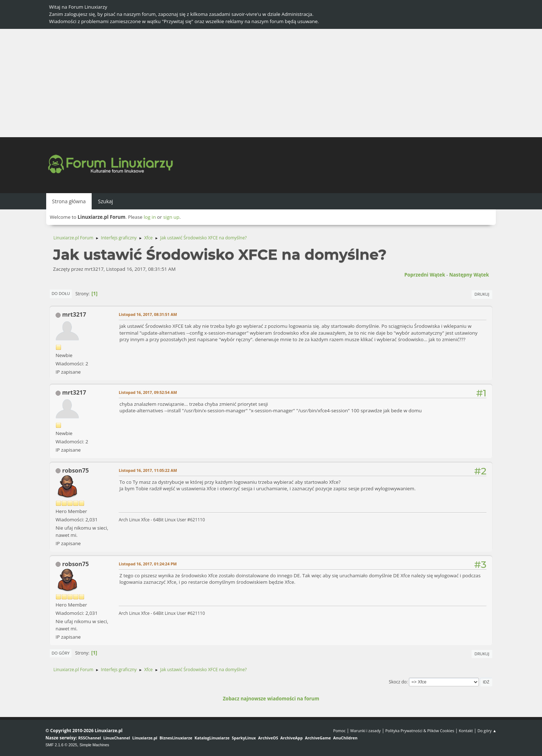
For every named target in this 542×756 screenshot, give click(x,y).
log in (150, 217)
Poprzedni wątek (425, 275)
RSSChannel (90, 738)
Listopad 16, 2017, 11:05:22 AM (148, 470)
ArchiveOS (268, 738)
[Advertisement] (271, 83)
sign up (171, 217)
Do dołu (61, 293)
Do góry (61, 653)
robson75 (75, 470)
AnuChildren (345, 738)
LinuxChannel (117, 738)
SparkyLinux (244, 738)
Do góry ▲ (487, 731)
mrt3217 (74, 314)
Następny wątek (469, 275)
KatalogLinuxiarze (212, 738)
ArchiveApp (292, 738)
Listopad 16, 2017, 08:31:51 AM (148, 314)
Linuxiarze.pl (145, 738)
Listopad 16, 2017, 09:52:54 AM (148, 392)
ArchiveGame (318, 738)
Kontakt (466, 731)
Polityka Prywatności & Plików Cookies (420, 731)
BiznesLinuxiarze (176, 738)
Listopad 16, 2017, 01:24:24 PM (148, 564)
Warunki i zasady (366, 731)
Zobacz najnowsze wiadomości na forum (271, 699)
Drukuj (482, 294)
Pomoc (339, 731)
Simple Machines (94, 745)
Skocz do (398, 682)
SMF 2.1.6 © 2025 (61, 745)
